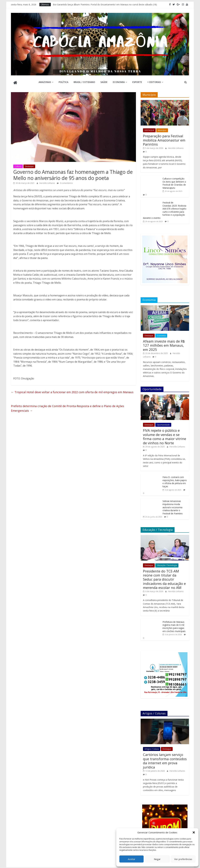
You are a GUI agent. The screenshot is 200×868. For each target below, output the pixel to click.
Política (63, 82)
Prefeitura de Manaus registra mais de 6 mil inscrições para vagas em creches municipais (174, 626)
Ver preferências (183, 859)
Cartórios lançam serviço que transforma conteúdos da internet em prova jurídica (165, 760)
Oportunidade (163, 424)
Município (162, 129)
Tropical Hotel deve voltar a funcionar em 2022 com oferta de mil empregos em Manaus (72, 391)
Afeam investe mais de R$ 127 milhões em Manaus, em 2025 (164, 344)
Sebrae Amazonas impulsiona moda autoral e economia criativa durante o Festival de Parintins (173, 506)
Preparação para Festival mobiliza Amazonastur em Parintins (164, 139)
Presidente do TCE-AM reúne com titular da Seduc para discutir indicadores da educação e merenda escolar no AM (164, 578)
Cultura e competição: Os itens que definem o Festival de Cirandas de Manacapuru (174, 182)
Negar (157, 859)
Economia (119, 82)
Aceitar (132, 859)
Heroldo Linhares (47, 182)
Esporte (137, 82)
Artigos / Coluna (152, 748)
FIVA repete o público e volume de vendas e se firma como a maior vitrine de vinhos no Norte (165, 436)
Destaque (29, 165)
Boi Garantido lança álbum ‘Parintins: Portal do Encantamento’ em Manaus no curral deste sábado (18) (105, 4)
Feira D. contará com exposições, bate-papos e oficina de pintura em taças (175, 481)
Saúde (104, 82)
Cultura (18, 165)
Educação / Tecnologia (167, 565)
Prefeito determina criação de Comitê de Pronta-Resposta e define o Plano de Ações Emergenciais (67, 407)
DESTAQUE (149, 129)
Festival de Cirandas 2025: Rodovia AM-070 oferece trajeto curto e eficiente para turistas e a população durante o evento (165, 209)
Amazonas (45, 82)
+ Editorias (154, 82)
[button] (194, 832)
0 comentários (65, 182)
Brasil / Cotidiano (84, 82)
